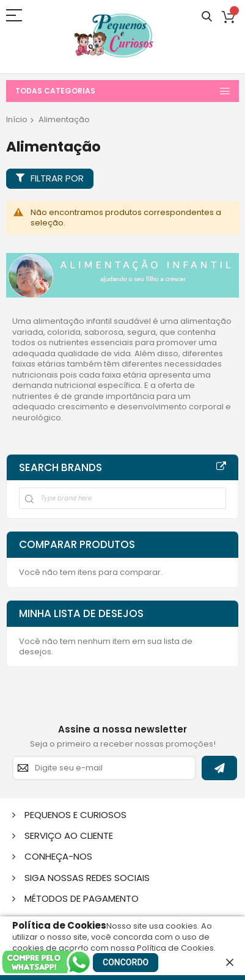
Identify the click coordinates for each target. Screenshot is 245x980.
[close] (230, 962)
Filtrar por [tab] (57, 178)
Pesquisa (207, 17)
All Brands (221, 467)
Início (17, 119)
